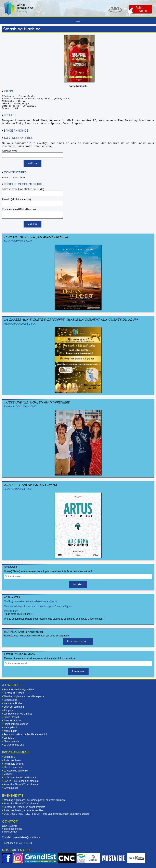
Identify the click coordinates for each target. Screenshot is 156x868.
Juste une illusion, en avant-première (37, 402)
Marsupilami (10, 727)
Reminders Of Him (14, 764)
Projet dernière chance (16, 724)
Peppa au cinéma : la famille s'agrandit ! (25, 734)
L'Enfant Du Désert (14, 693)
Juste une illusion (13, 760)
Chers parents (11, 741)
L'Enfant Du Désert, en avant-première (36, 237)
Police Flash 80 (12, 717)
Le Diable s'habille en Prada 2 (20, 778)
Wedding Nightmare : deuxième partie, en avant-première (34, 800)
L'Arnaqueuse (11, 788)
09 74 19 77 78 (24, 843)
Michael (8, 774)
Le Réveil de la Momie (16, 771)
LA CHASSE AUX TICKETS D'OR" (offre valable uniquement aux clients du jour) (71, 320)
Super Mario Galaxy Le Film (19, 690)
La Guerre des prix (14, 745)
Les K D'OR (10, 738)
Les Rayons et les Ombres (18, 714)
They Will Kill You (13, 721)
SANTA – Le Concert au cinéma (21, 781)
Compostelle (10, 700)
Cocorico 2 (9, 757)
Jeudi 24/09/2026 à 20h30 (18, 489)
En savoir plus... (78, 642)
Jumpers (8, 710)
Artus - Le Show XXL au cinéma (30, 485)
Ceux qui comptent (14, 707)
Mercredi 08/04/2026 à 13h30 (20, 324)
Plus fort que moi (13, 767)
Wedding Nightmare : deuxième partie (24, 696)
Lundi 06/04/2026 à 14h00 (18, 241)
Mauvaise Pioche (13, 703)
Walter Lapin (10, 731)
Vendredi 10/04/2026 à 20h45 (20, 407)
